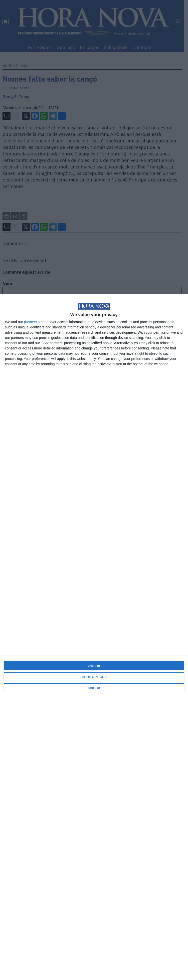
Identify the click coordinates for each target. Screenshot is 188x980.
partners (30, 322)
